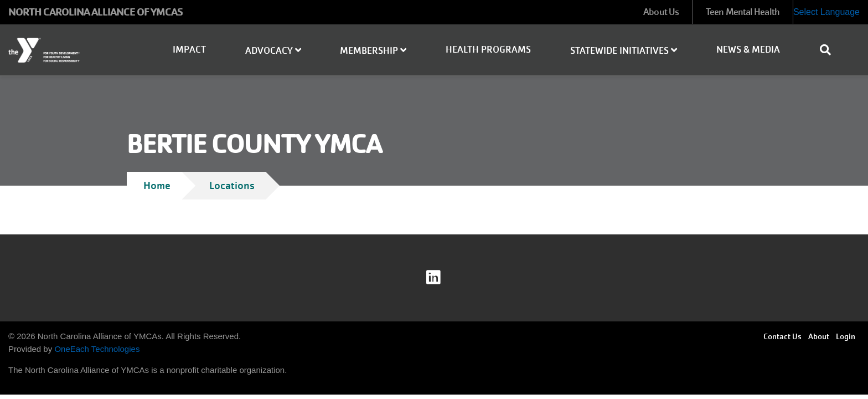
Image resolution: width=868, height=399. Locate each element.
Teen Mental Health (743, 12)
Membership (373, 51)
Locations (232, 185)
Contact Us (782, 336)
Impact (189, 50)
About (819, 336)
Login (846, 336)
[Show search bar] (830, 50)
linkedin (441, 278)
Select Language (826, 12)
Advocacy (273, 51)
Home (157, 185)
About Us (661, 12)
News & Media (748, 50)
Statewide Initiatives (624, 51)
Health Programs (488, 50)
